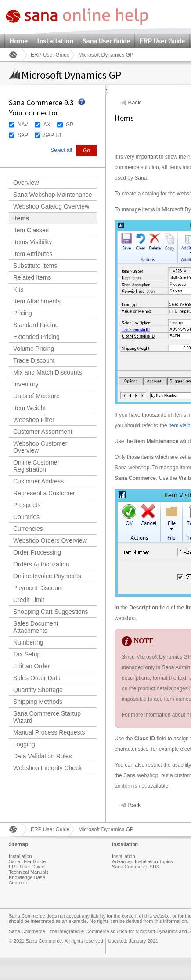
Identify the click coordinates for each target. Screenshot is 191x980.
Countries (26, 517)
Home (18, 41)
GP (70, 125)
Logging (24, 744)
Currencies (28, 529)
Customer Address (38, 481)
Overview (26, 183)
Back (135, 103)
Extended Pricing (36, 337)
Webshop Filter (34, 420)
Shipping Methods (38, 702)
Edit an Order (31, 666)
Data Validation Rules (43, 756)
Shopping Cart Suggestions (50, 612)
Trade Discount (34, 360)
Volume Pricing (34, 349)
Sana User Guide (106, 41)
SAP (23, 135)
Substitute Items (35, 266)
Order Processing (37, 552)
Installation (55, 41)
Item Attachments (37, 301)
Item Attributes (33, 254)
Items (21, 218)
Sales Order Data (37, 678)
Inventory (26, 384)
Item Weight (29, 408)
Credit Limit (29, 600)
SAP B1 (53, 135)
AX (47, 125)
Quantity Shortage (38, 690)
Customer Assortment (43, 432)
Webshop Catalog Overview (51, 206)
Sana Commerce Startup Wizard (47, 717)
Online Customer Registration (36, 466)
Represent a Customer (44, 493)
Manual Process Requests (49, 732)
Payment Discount (38, 588)
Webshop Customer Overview (40, 447)
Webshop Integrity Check (47, 768)
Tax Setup (27, 654)
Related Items (32, 277)
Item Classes (31, 230)
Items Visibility (32, 242)
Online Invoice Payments (47, 576)
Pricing (23, 313)
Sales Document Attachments (36, 627)
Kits (18, 289)
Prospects (27, 505)
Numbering (28, 642)
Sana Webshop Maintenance (53, 195)
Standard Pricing (36, 325)
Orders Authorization (41, 564)
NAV (23, 125)
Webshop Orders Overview (50, 540)
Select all (61, 150)
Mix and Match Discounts (47, 372)
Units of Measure (36, 396)
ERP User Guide (162, 41)
